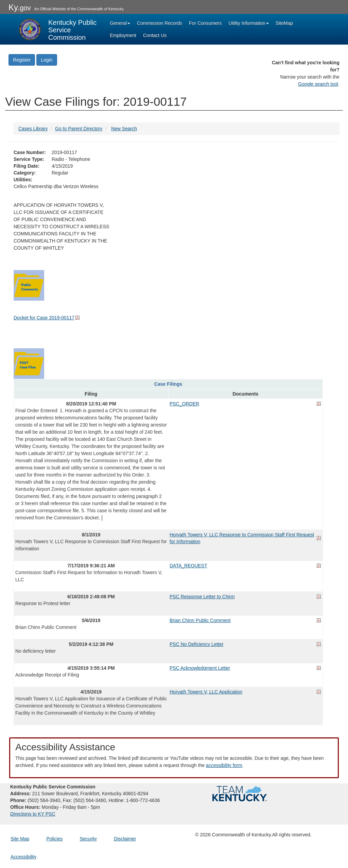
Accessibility (23, 857)
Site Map (20, 839)
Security (89, 839)
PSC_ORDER (184, 404)
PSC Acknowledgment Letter (200, 668)
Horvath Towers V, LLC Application (206, 692)
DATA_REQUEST (188, 566)
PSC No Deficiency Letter (197, 644)
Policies (54, 839)
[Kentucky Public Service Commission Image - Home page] (58, 29)
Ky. (20, 7)
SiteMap (284, 23)
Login (47, 60)
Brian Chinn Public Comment (200, 620)
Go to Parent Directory (79, 129)
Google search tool (318, 84)
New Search (124, 129)
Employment (123, 35)
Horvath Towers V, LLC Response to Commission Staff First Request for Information (242, 538)
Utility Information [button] (249, 23)
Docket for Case (44, 318)
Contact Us (155, 35)
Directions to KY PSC (33, 814)
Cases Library (33, 129)
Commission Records (160, 23)
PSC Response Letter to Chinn (202, 597)
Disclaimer (125, 839)
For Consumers (205, 23)
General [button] (120, 23)
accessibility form (224, 765)
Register (22, 60)
